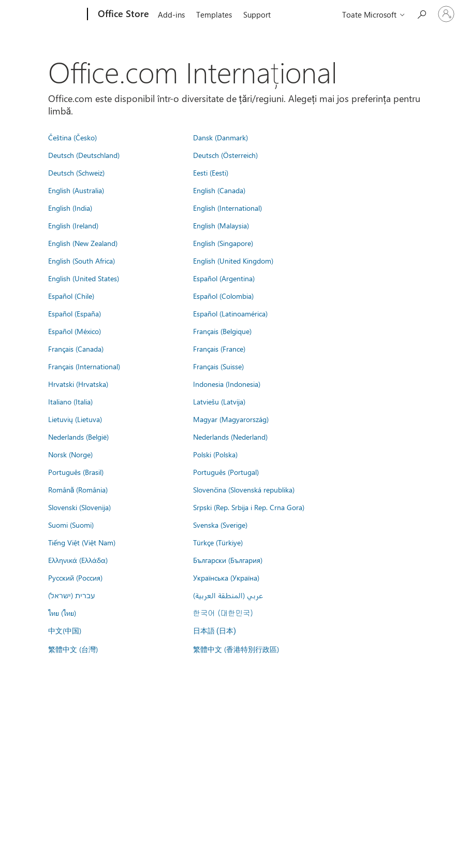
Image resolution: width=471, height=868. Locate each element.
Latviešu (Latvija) (219, 401)
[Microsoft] (48, 15)
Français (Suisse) (218, 366)
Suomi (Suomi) (71, 525)
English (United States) (84, 278)
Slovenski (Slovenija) (79, 507)
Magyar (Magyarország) (231, 419)
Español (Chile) (71, 296)
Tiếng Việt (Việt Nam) (82, 542)
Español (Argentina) (224, 278)
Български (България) (228, 560)
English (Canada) (219, 190)
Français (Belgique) (222, 331)
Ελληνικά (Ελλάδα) (78, 560)
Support (257, 15)
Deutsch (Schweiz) (76, 172)
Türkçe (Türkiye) (218, 542)
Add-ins (171, 15)
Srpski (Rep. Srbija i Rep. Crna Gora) (249, 507)
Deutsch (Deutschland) (84, 155)
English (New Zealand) (83, 243)
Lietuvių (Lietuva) (75, 419)
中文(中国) (65, 630)
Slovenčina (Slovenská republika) (244, 489)
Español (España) (75, 313)
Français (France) (219, 349)
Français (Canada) (76, 349)
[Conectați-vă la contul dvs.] (446, 14)
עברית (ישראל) (71, 595)
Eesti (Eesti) (211, 172)
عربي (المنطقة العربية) (228, 595)
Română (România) (78, 489)
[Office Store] (122, 15)
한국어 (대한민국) (223, 613)
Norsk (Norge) (70, 454)
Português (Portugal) (226, 472)
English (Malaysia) (221, 225)
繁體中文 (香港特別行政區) (236, 649)
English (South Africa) (82, 261)
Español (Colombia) (223, 296)
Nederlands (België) (78, 437)
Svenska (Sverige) (220, 525)
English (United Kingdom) (233, 261)
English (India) (70, 208)
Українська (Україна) (226, 577)
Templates (214, 15)
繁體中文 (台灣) (73, 649)
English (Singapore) (223, 243)
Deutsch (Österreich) (225, 155)
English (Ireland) (73, 225)
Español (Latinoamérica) (230, 313)
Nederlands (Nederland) (230, 437)
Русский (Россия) (75, 577)
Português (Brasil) (76, 472)
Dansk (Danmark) (220, 137)
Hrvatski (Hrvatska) (78, 384)
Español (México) (75, 331)
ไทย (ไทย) (62, 613)
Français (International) (84, 366)
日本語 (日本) (215, 631)
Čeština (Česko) (72, 137)
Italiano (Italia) (70, 401)
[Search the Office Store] (421, 13)
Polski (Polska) (215, 454)
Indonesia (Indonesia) (227, 384)
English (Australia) (76, 190)
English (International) (227, 208)
